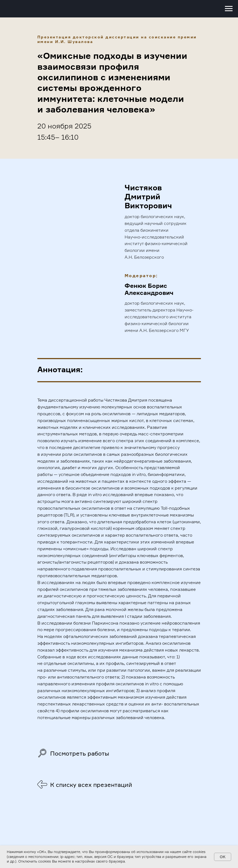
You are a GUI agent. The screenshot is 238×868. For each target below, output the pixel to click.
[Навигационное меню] (229, 9)
